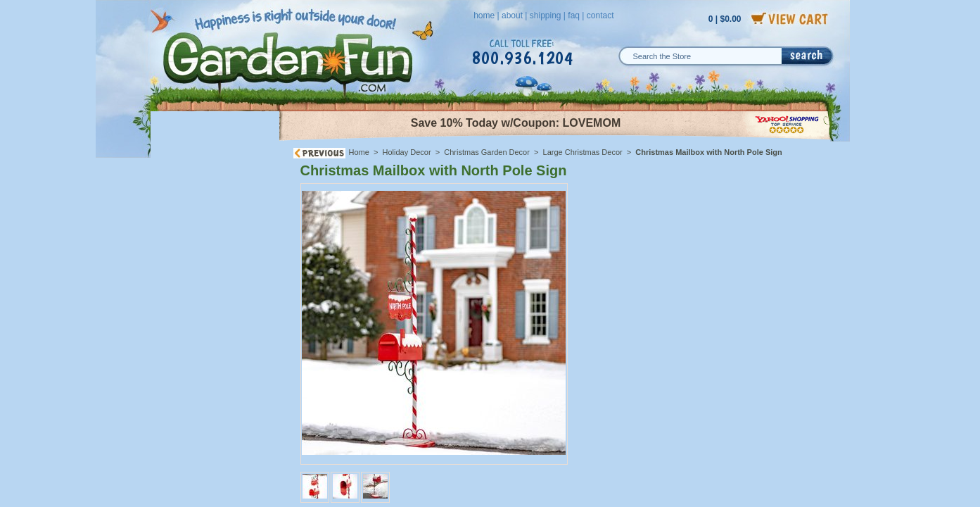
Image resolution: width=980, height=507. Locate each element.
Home (359, 152)
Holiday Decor (407, 152)
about (512, 15)
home (484, 15)
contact (600, 15)
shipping (546, 15)
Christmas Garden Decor (487, 152)
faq (574, 15)
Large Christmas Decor (583, 152)
